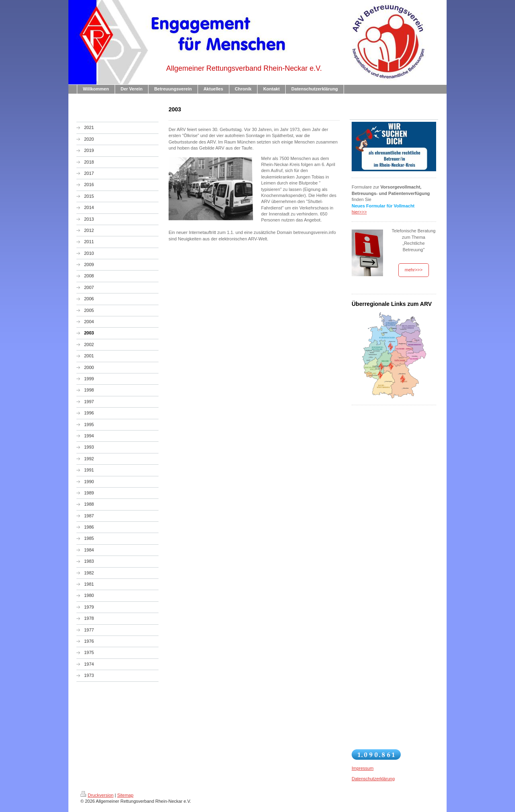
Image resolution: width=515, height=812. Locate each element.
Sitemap (125, 795)
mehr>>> (414, 270)
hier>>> (359, 212)
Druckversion (97, 795)
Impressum (363, 768)
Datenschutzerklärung (373, 779)
